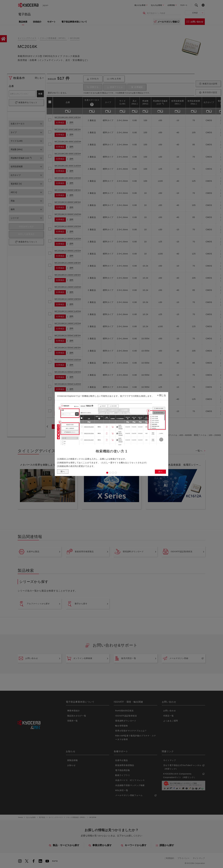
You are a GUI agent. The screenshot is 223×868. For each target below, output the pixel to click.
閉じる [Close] (162, 395)
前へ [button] (63, 472)
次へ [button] (160, 472)
